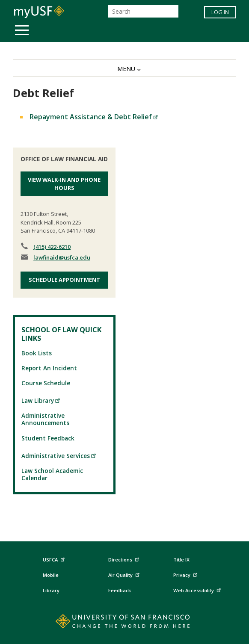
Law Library (41, 400)
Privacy (186, 574)
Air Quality (125, 574)
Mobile (51, 575)
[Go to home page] (125, 623)
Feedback (120, 590)
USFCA (55, 558)
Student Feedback (48, 438)
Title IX (181, 560)
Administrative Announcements (45, 419)
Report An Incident (49, 368)
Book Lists (37, 353)
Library (51, 590)
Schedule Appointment (64, 280)
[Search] (143, 11)
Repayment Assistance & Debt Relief (94, 117)
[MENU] (124, 68)
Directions (123, 560)
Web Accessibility (198, 589)
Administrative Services (59, 456)
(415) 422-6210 (52, 247)
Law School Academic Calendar (52, 474)
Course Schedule (46, 383)
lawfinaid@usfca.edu (62, 257)
